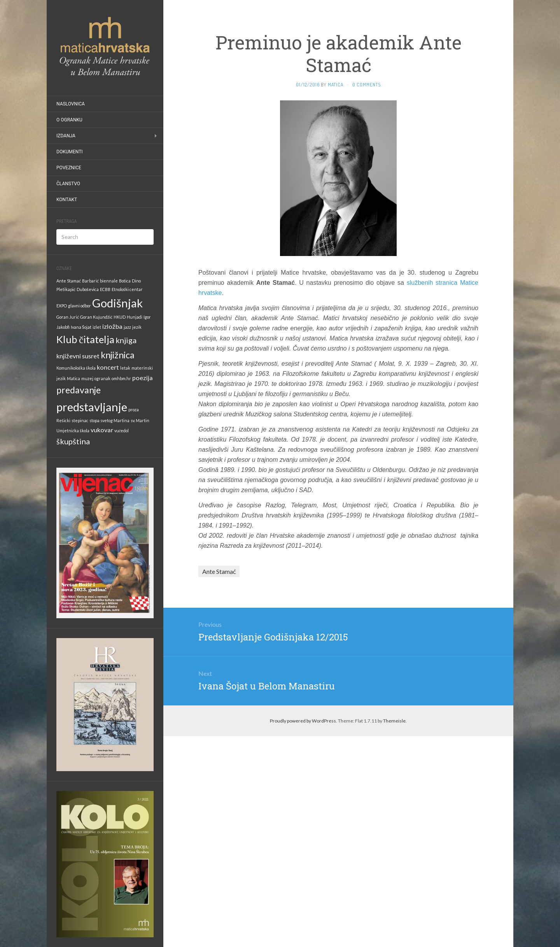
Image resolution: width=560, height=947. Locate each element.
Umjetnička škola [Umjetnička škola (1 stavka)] (73, 431)
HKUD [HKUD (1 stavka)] (120, 317)
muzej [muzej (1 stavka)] (87, 378)
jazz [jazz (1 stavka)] (127, 327)
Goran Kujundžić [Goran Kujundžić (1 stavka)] (96, 317)
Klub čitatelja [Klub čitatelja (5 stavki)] (85, 339)
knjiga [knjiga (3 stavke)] (126, 340)
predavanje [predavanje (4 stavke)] (79, 390)
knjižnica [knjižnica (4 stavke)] (118, 355)
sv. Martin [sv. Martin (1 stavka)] (140, 420)
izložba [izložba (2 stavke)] (112, 326)
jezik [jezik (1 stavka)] (137, 327)
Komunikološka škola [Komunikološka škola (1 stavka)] (76, 368)
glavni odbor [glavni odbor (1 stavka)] (80, 306)
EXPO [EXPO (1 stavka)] (62, 306)
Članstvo (68, 184)
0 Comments (367, 85)
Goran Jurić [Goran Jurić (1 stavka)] (68, 317)
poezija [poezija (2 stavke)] (143, 378)
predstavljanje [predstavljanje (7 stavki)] (92, 407)
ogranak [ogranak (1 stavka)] (102, 378)
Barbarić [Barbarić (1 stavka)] (90, 281)
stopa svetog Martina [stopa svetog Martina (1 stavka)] (109, 420)
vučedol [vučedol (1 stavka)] (122, 431)
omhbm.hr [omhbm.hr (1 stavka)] (121, 378)
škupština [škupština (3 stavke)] (73, 441)
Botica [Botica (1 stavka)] (125, 281)
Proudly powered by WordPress (303, 721)
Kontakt (67, 200)
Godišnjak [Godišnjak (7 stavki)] (117, 303)
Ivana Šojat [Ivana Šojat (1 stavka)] (81, 327)
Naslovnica (71, 104)
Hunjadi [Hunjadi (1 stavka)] (135, 317)
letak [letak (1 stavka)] (125, 368)
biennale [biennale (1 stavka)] (109, 281)
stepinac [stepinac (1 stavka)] (80, 420)
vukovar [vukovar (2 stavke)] (102, 430)
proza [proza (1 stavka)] (134, 409)
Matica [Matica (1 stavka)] (73, 378)
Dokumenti (70, 152)
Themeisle (394, 721)
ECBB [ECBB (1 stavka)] (105, 289)
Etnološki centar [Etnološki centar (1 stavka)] (127, 289)
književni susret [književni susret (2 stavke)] (78, 356)
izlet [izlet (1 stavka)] (97, 327)
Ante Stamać (219, 571)
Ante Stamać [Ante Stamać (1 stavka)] (69, 281)
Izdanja (66, 136)
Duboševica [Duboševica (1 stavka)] (88, 289)
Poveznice (69, 168)
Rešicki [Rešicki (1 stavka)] (63, 420)
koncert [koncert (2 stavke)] (108, 367)
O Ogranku (69, 120)
